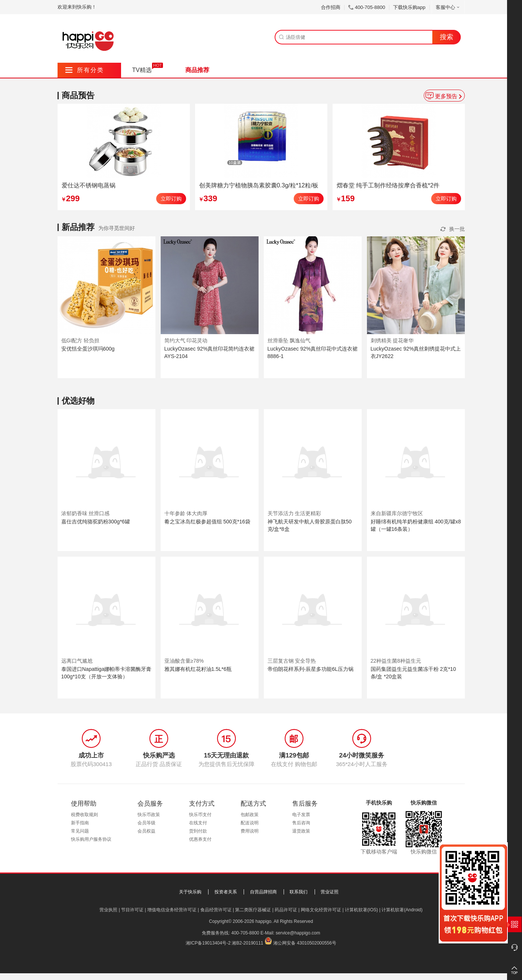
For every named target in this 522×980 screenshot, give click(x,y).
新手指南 (80, 823)
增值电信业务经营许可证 (172, 910)
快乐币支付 (200, 815)
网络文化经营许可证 (321, 910)
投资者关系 (226, 892)
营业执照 (108, 910)
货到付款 (198, 831)
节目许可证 (132, 910)
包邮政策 (250, 815)
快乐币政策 (149, 815)
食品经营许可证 (216, 910)
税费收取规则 (84, 815)
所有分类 (85, 70)
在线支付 (198, 823)
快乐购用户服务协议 (91, 839)
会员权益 (146, 831)
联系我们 (299, 892)
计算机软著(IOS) (362, 910)
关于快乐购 (190, 892)
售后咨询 (301, 823)
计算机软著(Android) (402, 910)
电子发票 (301, 815)
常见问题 (80, 831)
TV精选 (142, 70)
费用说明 (250, 831)
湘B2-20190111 (247, 943)
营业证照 (330, 892)
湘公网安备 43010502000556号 (305, 943)
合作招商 (331, 7)
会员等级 (146, 823)
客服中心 (448, 7)
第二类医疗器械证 (253, 910)
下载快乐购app (409, 7)
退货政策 (301, 831)
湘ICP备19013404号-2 (208, 943)
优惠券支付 (200, 839)
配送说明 (250, 823)
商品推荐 (197, 70)
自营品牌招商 (263, 892)
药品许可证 (286, 910)
